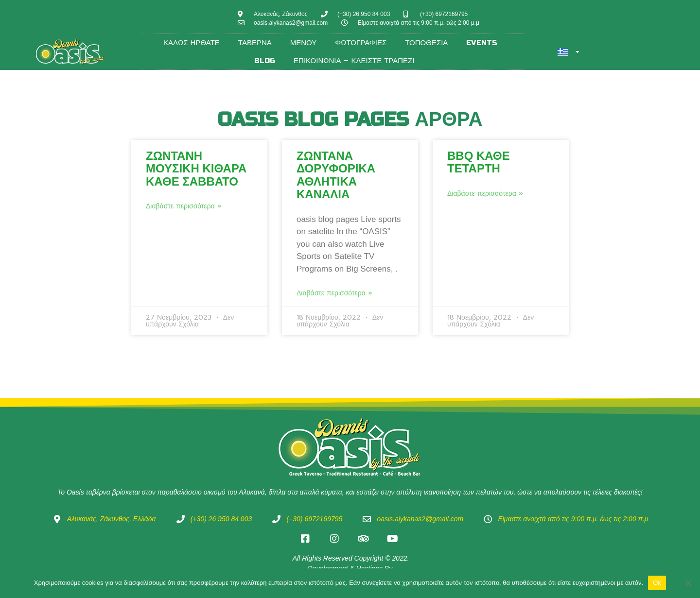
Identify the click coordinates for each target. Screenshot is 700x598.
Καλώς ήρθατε (192, 43)
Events (482, 43)
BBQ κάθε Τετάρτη (479, 162)
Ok (657, 583)
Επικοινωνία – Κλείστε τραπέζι (354, 61)
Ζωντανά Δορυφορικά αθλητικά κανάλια (336, 175)
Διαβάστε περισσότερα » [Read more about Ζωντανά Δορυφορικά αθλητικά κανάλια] (334, 293)
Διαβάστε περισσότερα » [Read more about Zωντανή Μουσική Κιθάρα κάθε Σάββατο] (184, 206)
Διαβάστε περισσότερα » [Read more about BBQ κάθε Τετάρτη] (485, 194)
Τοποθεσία (426, 43)
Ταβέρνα (255, 43)
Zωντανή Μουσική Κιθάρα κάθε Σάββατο (196, 169)
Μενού (304, 43)
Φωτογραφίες (361, 43)
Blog (265, 61)
